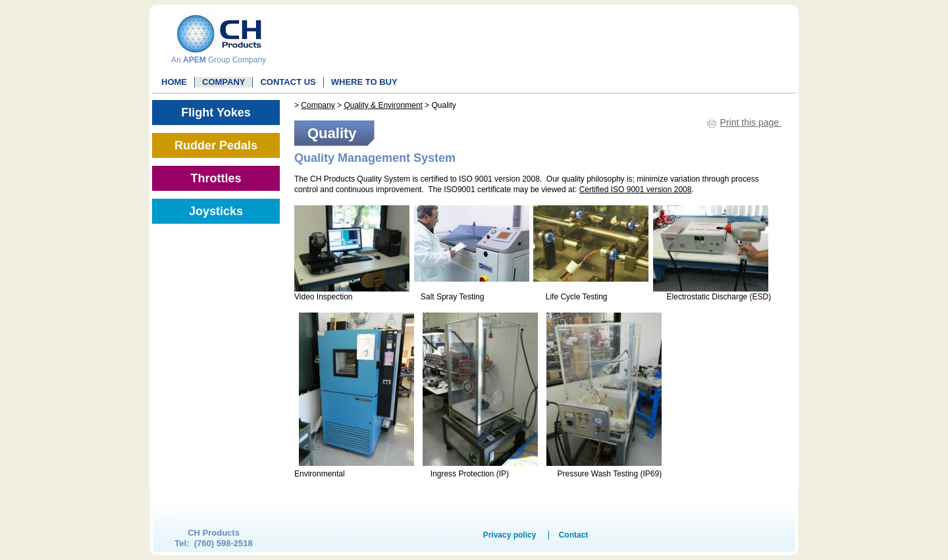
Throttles (216, 178)
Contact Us (288, 82)
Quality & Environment (383, 105)
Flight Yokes (216, 113)
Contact (574, 535)
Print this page (751, 122)
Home (174, 82)
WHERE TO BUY (364, 82)
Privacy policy (510, 535)
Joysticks (216, 211)
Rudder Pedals (216, 145)
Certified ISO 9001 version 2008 (636, 190)
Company (224, 82)
